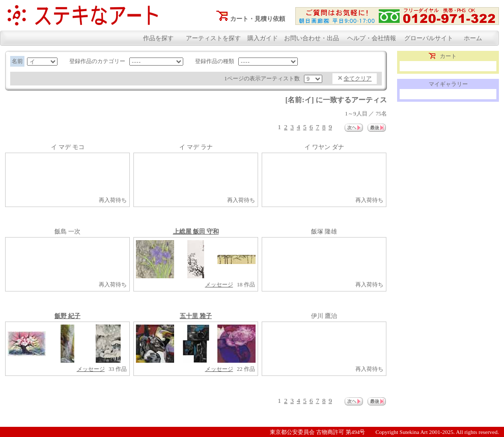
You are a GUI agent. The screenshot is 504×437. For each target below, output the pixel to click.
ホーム (473, 38)
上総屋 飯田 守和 (196, 231)
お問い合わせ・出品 (312, 38)
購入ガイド (263, 38)
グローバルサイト (429, 38)
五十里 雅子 (196, 316)
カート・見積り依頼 (258, 19)
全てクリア (358, 78)
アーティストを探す (213, 38)
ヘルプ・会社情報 (372, 38)
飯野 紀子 (67, 316)
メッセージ (219, 284)
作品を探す (158, 38)
